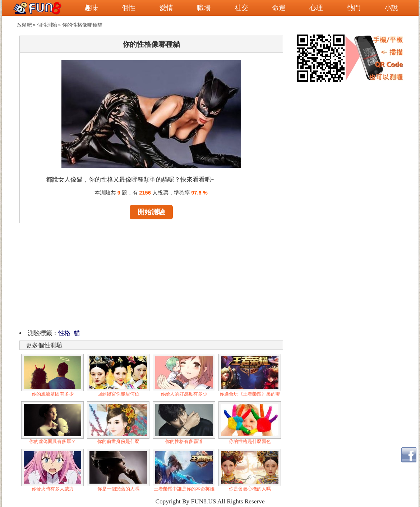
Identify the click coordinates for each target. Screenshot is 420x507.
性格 (64, 333)
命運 (279, 8)
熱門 (354, 8)
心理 (316, 8)
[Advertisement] (151, 275)
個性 (129, 8)
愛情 (166, 8)
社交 (241, 8)
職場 (204, 8)
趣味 (91, 8)
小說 (391, 8)
